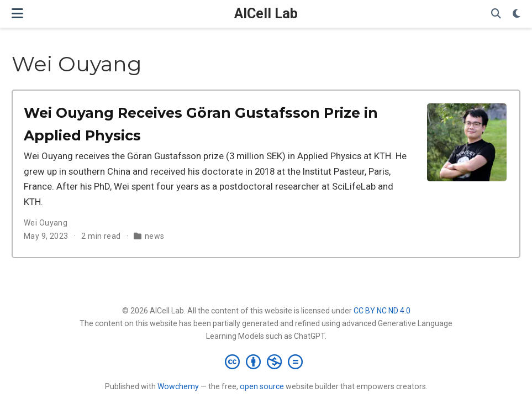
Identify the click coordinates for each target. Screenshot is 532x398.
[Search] (496, 14)
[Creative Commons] (266, 362)
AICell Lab (266, 14)
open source (262, 386)
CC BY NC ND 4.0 (382, 311)
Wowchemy (178, 386)
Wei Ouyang (46, 223)
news (155, 236)
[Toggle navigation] (17, 14)
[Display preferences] (517, 14)
